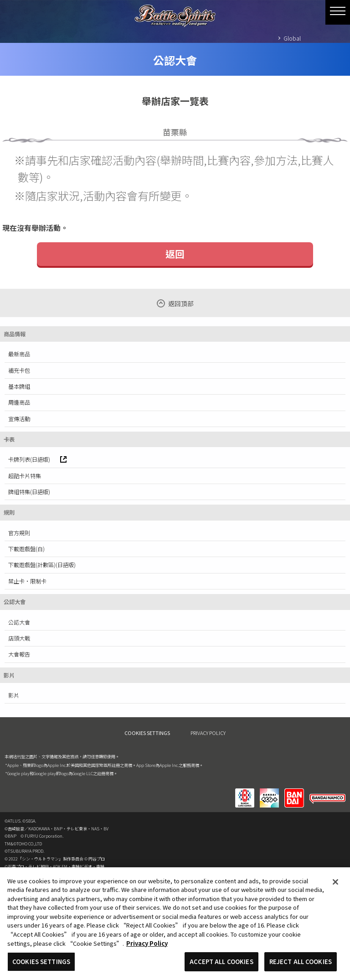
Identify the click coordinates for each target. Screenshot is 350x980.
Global (292, 38)
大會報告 (19, 654)
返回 (175, 254)
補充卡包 (19, 370)
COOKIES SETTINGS (147, 733)
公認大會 (19, 622)
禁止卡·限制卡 (27, 581)
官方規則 (19, 533)
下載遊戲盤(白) (26, 549)
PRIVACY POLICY (208, 733)
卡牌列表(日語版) (37, 459)
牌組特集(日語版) (29, 492)
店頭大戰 (19, 638)
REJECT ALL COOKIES (301, 965)
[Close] (335, 886)
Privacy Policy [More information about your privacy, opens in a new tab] (147, 946)
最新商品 (19, 354)
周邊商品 (19, 402)
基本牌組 (19, 386)
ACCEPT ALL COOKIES (221, 965)
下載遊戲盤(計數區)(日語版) (42, 565)
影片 (14, 695)
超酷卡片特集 (25, 476)
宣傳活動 (19, 419)
